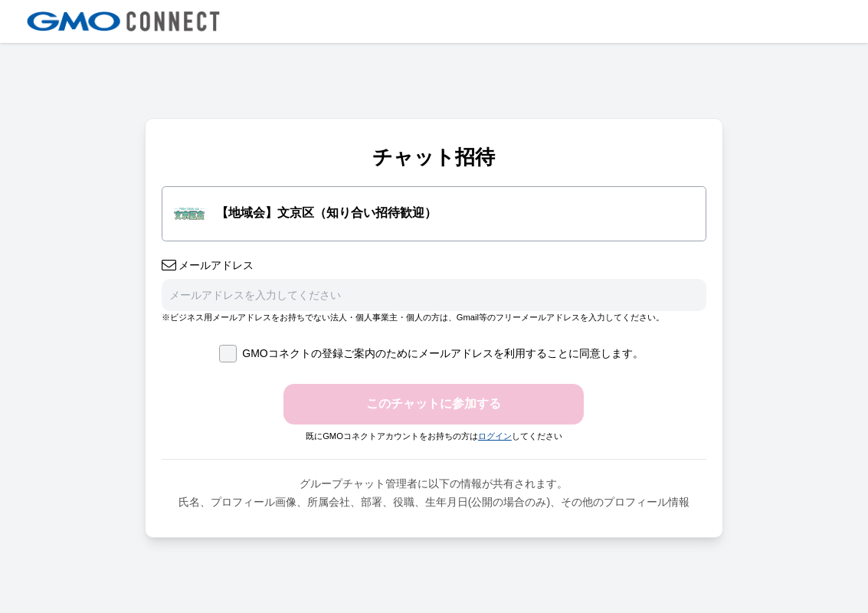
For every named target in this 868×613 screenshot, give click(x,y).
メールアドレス (208, 265)
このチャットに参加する (434, 403)
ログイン (495, 436)
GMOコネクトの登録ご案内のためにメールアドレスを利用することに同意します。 (431, 354)
